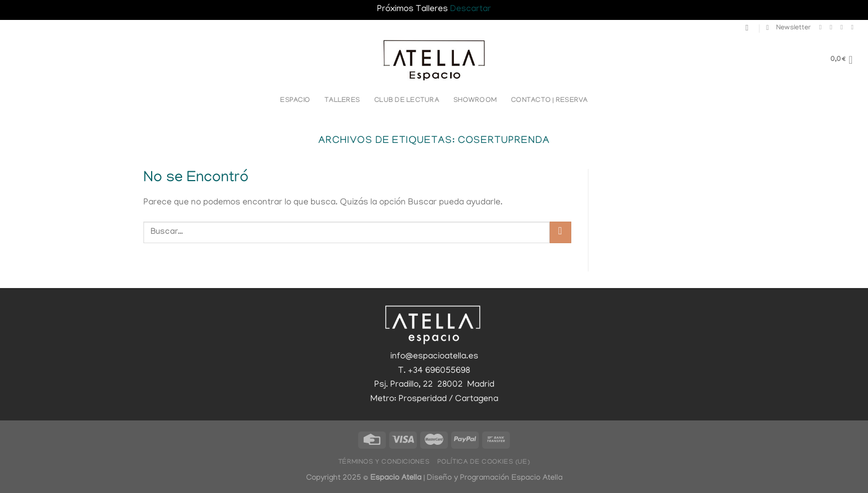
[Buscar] (750, 28)
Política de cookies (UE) (484, 462)
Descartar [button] (471, 9)
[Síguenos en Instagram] (833, 27)
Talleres (342, 101)
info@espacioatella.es (434, 357)
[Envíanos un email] (844, 27)
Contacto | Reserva (549, 101)
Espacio (295, 101)
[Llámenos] (854, 27)
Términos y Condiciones (384, 462)
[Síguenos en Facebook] (823, 27)
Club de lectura (407, 101)
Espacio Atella (537, 478)
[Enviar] (560, 232)
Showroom (475, 101)
